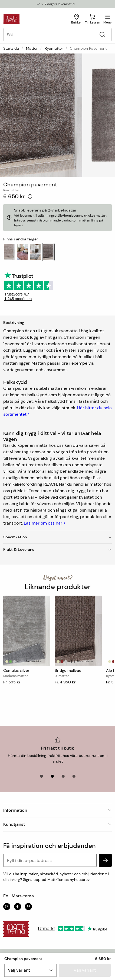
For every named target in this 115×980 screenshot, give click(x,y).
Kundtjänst (57, 824)
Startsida (11, 48)
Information (57, 810)
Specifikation (57, 537)
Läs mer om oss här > (45, 523)
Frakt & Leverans (57, 549)
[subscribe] (105, 860)
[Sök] (102, 35)
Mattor (32, 48)
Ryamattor (54, 48)
